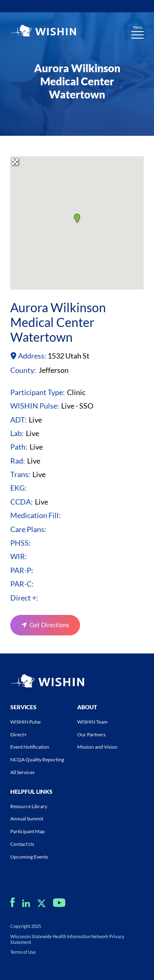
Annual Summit (27, 819)
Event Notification (30, 747)
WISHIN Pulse (25, 722)
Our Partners (91, 734)
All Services (22, 772)
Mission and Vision (97, 747)
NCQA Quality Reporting (37, 760)
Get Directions (49, 625)
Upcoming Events (29, 857)
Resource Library (29, 806)
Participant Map (28, 831)
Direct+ (18, 734)
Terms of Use (23, 952)
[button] (77, 218)
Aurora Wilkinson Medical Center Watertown (58, 322)
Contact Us (22, 844)
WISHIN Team (92, 722)
